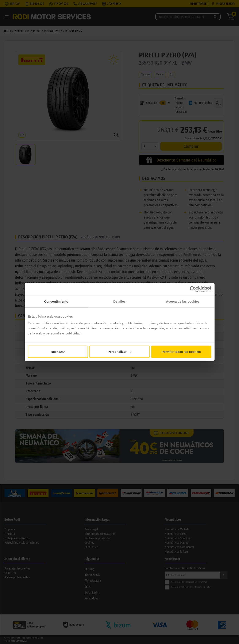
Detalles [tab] (119, 301)
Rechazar (58, 351)
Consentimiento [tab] (56, 301)
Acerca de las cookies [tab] (183, 301)
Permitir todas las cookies (181, 351)
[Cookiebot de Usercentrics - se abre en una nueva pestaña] (193, 289)
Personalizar (120, 351)
